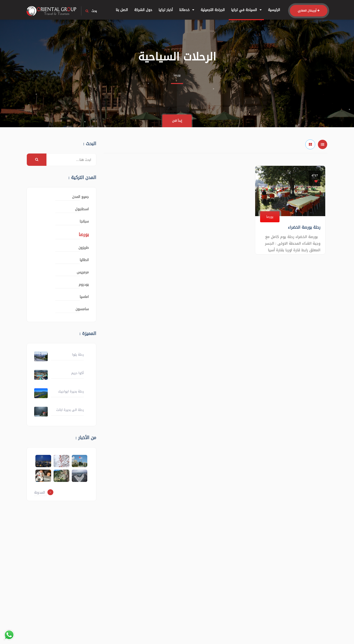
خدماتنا (187, 10)
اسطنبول (82, 209)
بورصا (270, 217)
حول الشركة (143, 10)
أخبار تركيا (166, 10)
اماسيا (84, 297)
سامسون (82, 309)
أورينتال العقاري (309, 11)
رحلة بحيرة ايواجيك (71, 391)
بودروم (84, 285)
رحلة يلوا (78, 355)
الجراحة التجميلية (213, 10)
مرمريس (83, 272)
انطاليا (84, 260)
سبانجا (84, 221)
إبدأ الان (177, 121)
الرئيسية (274, 10)
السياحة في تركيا (246, 10)
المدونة (44, 493)
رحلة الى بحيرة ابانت (70, 410)
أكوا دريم (78, 373)
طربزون (84, 248)
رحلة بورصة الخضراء (304, 227)
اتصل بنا (122, 10)
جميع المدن (80, 197)
